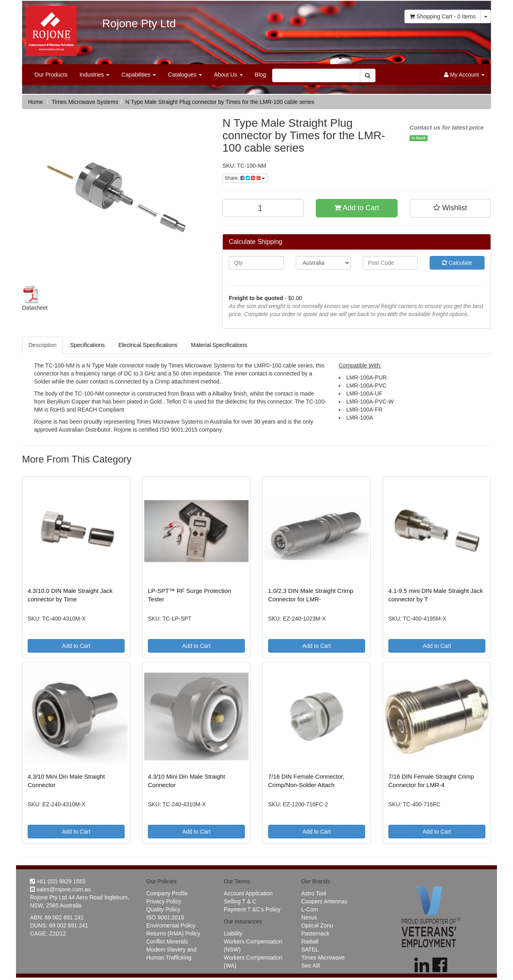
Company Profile (167, 893)
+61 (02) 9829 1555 (58, 881)
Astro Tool (314, 893)
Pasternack (315, 933)
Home (35, 102)
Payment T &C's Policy (252, 909)
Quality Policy (163, 909)
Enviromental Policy (171, 925)
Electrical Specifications (148, 345)
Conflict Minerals (167, 941)
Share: (245, 178)
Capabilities (139, 75)
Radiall (310, 941)
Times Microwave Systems (85, 102)
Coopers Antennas (324, 901)
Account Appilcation (248, 893)
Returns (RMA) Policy (173, 933)
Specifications (87, 345)
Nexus (309, 917)
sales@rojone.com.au (61, 889)
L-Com (310, 909)
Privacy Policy (164, 901)
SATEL (310, 950)
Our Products (51, 75)
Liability (233, 933)
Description (42, 345)
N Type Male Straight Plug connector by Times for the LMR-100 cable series (220, 102)
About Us (228, 75)
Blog (261, 75)
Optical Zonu (317, 925)
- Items (443, 16)
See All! (311, 966)
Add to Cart (357, 208)
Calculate (457, 263)
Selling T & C (240, 901)
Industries (94, 75)
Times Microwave (323, 958)
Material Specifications (219, 345)
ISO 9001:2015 (165, 917)
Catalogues (185, 75)
